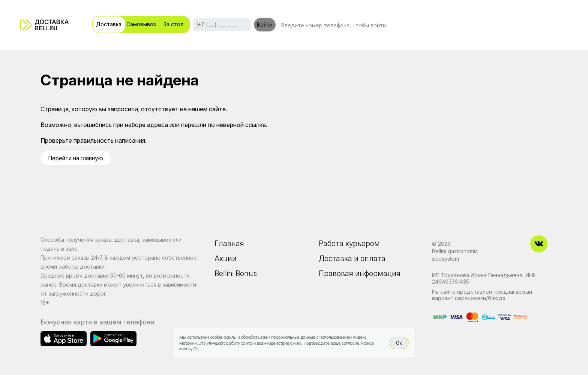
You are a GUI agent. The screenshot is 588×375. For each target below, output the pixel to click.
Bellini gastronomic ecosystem (455, 255)
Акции (226, 259)
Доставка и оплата (353, 259)
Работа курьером (350, 244)
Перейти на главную (78, 158)
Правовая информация (360, 275)
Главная (229, 244)
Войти (265, 25)
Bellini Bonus (236, 275)
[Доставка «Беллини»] (44, 25)
